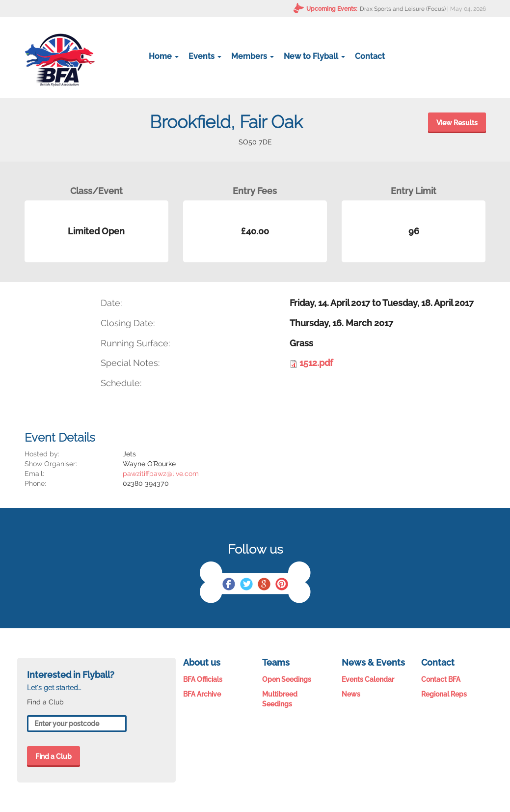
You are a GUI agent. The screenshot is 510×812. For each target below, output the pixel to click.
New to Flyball (314, 56)
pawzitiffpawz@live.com (161, 474)
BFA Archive (202, 694)
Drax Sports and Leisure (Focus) (403, 9)
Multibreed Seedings (280, 699)
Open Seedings (287, 679)
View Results (457, 123)
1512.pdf (316, 363)
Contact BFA (441, 679)
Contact (370, 56)
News (351, 694)
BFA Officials (203, 679)
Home (164, 56)
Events (205, 56)
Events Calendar (368, 679)
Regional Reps (444, 694)
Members (253, 56)
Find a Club (54, 756)
